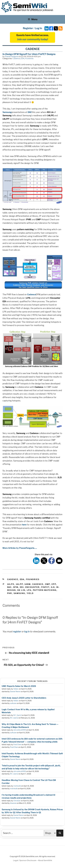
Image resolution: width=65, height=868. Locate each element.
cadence (38, 584)
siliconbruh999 (20, 730)
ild (53, 587)
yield (30, 593)
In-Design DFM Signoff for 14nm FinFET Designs (29, 54)
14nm (28, 584)
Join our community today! (32, 39)
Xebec (16, 689)
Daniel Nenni (15, 692)
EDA (23, 58)
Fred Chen (17, 745)
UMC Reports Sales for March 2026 (19, 686)
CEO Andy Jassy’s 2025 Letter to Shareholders (24, 698)
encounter (32, 587)
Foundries (29, 58)
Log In (38, 28)
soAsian (13, 703)
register (17, 631)
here (24, 525)
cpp (54, 584)
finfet (45, 587)
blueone (13, 803)
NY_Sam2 (17, 715)
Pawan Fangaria (12, 56)
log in (27, 631)
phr (10, 593)
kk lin (21, 590)
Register (28, 28)
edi (22, 587)
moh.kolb (17, 786)
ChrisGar (17, 801)
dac (9, 587)
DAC (30, 112)
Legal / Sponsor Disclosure (25, 860)
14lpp (19, 584)
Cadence (16, 58)
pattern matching (45, 590)
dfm (16, 587)
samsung (19, 593)
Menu (33, 19)
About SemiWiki (45, 860)
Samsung (7, 112)
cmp (47, 584)
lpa (29, 590)
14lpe (11, 584)
